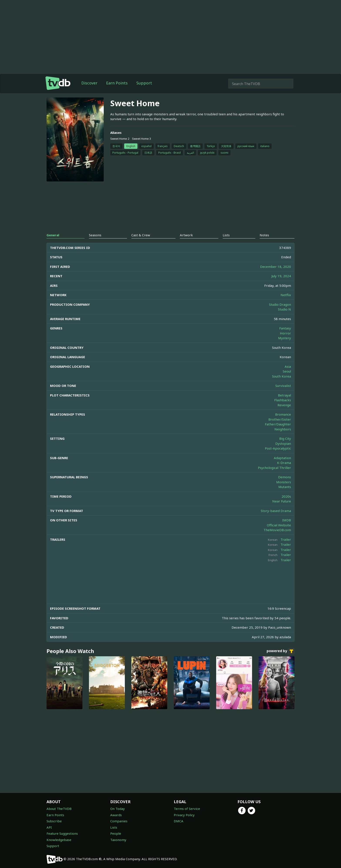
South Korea (282, 376)
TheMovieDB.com (277, 530)
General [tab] (53, 235)
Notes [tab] (264, 235)
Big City (285, 438)
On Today (118, 809)
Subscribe (54, 821)
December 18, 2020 (276, 267)
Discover (89, 83)
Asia (288, 366)
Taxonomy (118, 840)
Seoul (287, 371)
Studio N (284, 309)
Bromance (283, 414)
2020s (286, 496)
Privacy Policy (184, 815)
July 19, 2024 (281, 276)
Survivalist (283, 386)
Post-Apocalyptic (278, 448)
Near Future (282, 501)
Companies (119, 821)
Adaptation (282, 458)
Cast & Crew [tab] (141, 235)
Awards (116, 815)
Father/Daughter (278, 424)
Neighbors (283, 429)
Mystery (285, 338)
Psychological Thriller (274, 468)
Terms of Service (187, 809)
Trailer (286, 539)
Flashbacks (283, 400)
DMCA (179, 821)
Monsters (284, 482)
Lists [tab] (226, 235)
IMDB (287, 520)
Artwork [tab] (186, 235)
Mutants (285, 487)
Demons (285, 477)
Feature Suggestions (62, 833)
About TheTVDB (59, 809)
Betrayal (284, 395)
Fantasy (285, 328)
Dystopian (283, 443)
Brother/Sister (280, 419)
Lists (114, 827)
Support (144, 83)
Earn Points (117, 83)
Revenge (284, 405)
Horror (285, 333)
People (116, 833)
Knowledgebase (59, 840)
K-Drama (284, 463)
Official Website (279, 525)
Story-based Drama (276, 511)
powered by (281, 651)
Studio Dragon (280, 304)
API (49, 827)
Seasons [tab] (95, 235)
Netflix (286, 295)
